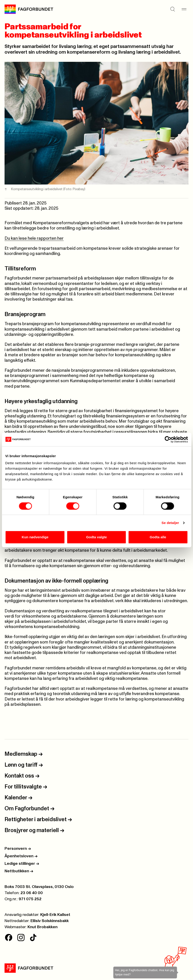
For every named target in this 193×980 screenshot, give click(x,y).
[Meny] (184, 9)
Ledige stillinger (22, 864)
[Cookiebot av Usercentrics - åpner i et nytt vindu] (168, 439)
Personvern (18, 849)
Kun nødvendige (35, 537)
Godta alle (158, 537)
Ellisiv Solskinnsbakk (50, 921)
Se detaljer (170, 523)
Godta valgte (96, 537)
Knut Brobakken (43, 927)
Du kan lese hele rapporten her (34, 238)
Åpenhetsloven (21, 856)
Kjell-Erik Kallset (55, 915)
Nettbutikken (19, 871)
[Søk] (173, 9)
